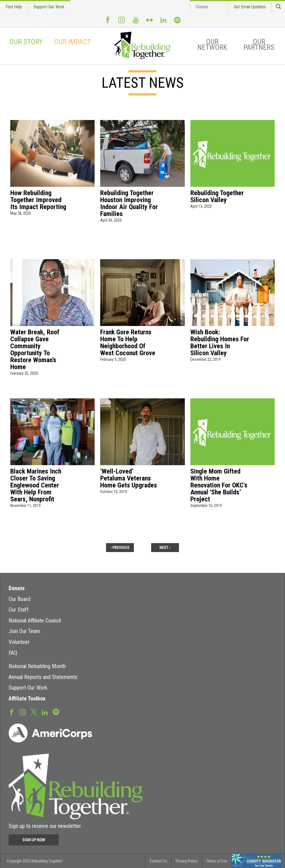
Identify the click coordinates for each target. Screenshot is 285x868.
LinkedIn (163, 22)
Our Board (19, 599)
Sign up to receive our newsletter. (45, 826)
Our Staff (19, 610)
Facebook (108, 22)
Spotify (177, 23)
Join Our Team (24, 631)
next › (165, 548)
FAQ (13, 653)
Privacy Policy (187, 861)
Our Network (212, 45)
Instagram (122, 22)
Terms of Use (217, 861)
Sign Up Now (34, 840)
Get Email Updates (250, 7)
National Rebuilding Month (37, 666)
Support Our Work (49, 7)
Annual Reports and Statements (43, 677)
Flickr (149, 22)
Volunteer (19, 642)
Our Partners (259, 45)
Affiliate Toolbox (27, 698)
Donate (202, 7)
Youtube (136, 22)
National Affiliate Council (35, 621)
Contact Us (158, 861)
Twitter (34, 712)
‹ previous (120, 548)
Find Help (14, 7)
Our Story (26, 42)
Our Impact (73, 42)
